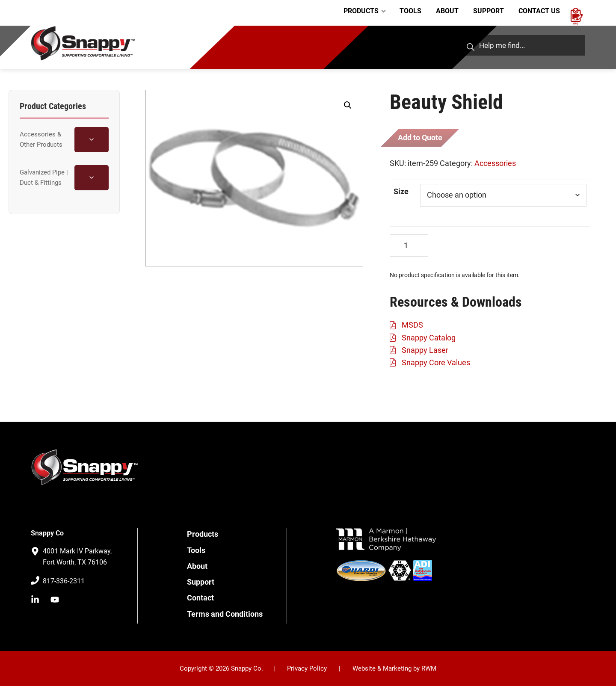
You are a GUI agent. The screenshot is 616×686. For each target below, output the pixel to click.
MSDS (412, 325)
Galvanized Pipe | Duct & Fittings (44, 177)
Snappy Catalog (429, 337)
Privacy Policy (307, 668)
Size (401, 191)
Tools (196, 550)
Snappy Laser (425, 350)
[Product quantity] (409, 245)
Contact (200, 598)
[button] (348, 105)
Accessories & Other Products (41, 139)
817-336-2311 (64, 581)
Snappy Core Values (436, 362)
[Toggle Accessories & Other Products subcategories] (92, 140)
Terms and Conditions (225, 614)
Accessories (495, 163)
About (197, 566)
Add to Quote (420, 137)
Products (203, 534)
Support (201, 581)
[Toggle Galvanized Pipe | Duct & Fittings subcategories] (92, 178)
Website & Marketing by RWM (394, 668)
